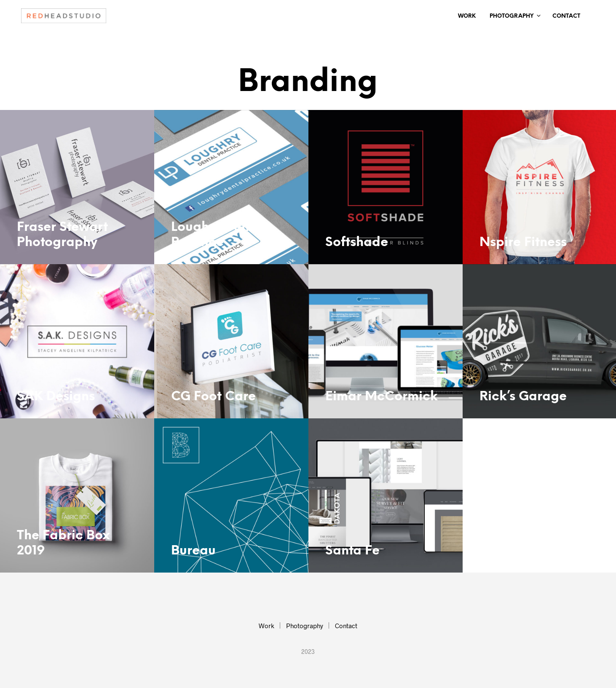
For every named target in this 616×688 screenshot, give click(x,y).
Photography (512, 16)
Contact (566, 16)
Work (467, 16)
